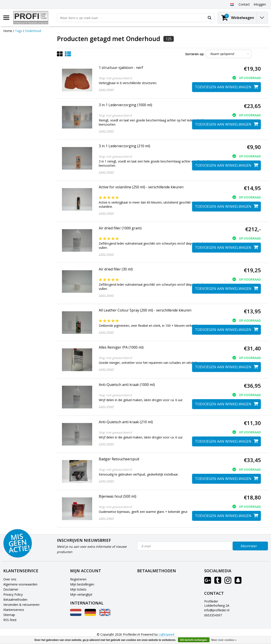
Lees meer (106, 89)
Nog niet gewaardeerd (115, 78)
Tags (19, 31)
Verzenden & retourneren (21, 605)
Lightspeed (166, 634)
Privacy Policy (13, 594)
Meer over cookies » (224, 640)
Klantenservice (14, 610)
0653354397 (213, 615)
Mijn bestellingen (82, 584)
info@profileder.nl (217, 610)
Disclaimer (11, 589)
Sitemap (9, 615)
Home (8, 31)
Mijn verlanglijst (81, 594)
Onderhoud (33, 31)
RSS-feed (10, 620)
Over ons (10, 579)
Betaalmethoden (15, 600)
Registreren (78, 579)
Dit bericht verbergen (194, 640)
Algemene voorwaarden (20, 584)
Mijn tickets (78, 589)
